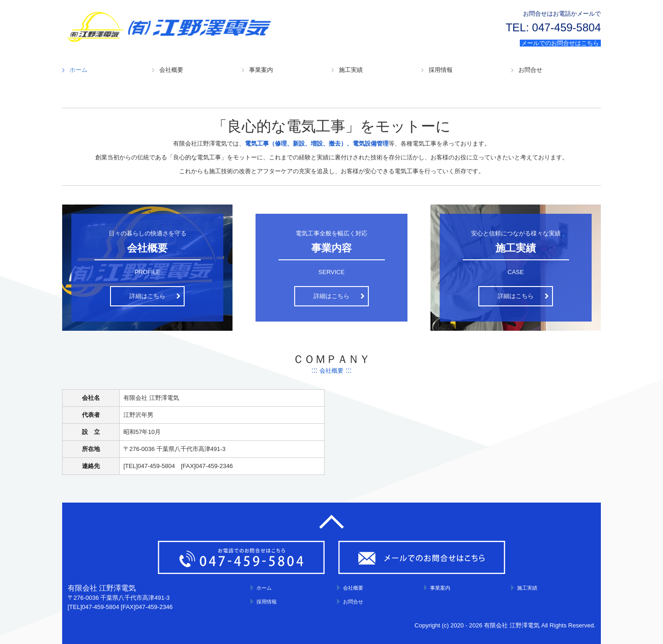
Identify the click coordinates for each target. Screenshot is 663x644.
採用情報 (441, 70)
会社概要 (171, 70)
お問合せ (530, 70)
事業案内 (261, 70)
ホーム (79, 70)
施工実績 (351, 70)
